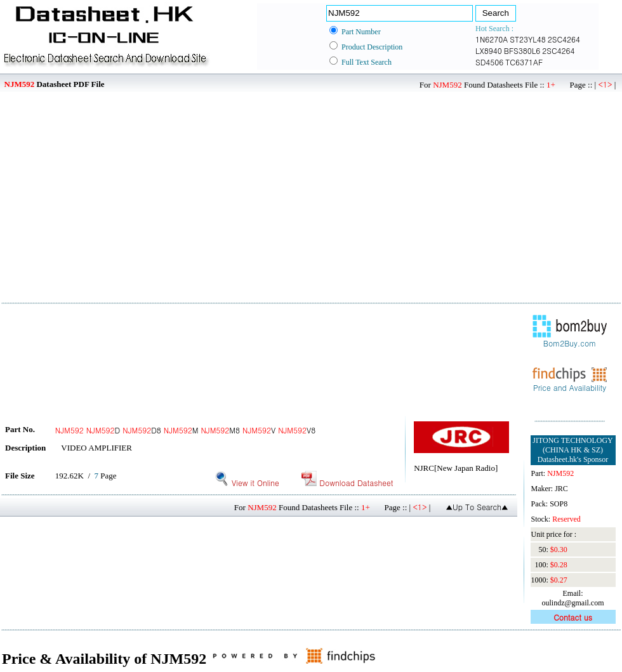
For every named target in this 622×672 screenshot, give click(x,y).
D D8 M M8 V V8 (185, 430)
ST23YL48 (527, 39)
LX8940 (489, 50)
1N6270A (492, 39)
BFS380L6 (522, 50)
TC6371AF (524, 62)
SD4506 (489, 62)
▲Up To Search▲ (477, 507)
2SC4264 (564, 39)
